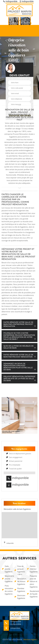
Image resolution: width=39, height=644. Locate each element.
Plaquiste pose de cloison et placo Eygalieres (32, 581)
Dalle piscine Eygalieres (7, 569)
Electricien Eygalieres (19, 597)
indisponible (10, 1)
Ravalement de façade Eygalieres (32, 594)
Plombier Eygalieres (19, 590)
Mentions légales (30, 639)
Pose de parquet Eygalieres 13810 (19, 570)
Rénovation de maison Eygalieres (19, 581)
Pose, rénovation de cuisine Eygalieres (7, 590)
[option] (14, 25)
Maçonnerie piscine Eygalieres (7, 579)
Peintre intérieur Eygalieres (32, 569)
